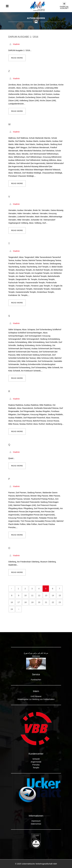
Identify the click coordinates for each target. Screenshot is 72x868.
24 (12, 609)
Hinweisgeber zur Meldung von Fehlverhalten (36, 699)
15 (60, 595)
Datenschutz (36, 824)
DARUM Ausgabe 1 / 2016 (23, 37)
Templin (36, 768)
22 (53, 602)
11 (32, 595)
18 (26, 602)
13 (46, 595)
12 (39, 595)
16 (12, 602)
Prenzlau (36, 765)
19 (32, 602)
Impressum (36, 821)
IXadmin (16, 44)
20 (39, 602)
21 (46, 602)
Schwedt (36, 759)
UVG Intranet (36, 696)
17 (19, 602)
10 (26, 595)
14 (53, 595)
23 (60, 602)
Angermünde (36, 762)
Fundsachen (36, 680)
